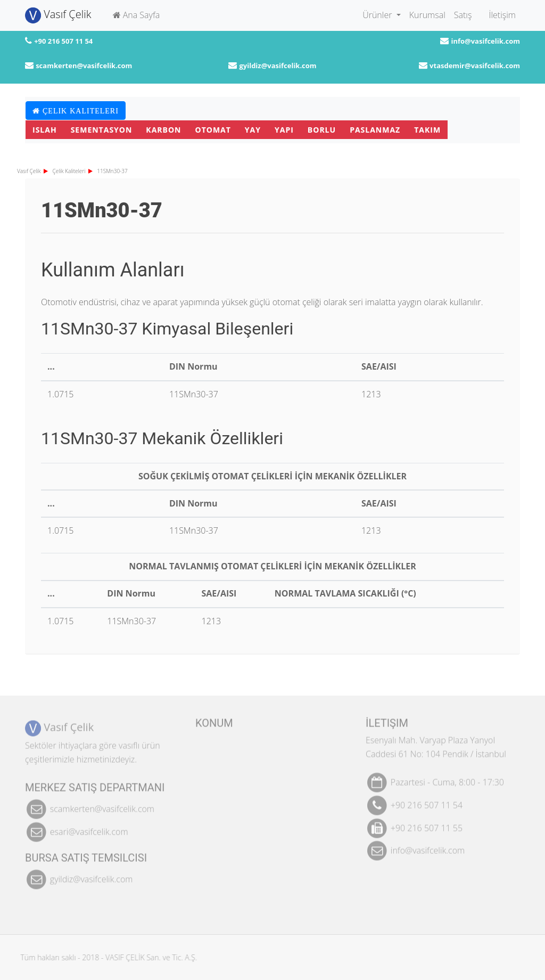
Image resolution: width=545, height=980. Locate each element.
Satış (463, 15)
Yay (253, 130)
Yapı (284, 130)
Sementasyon (102, 130)
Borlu (322, 130)
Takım (427, 130)
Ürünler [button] (378, 15)
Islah (45, 130)
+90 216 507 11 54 (63, 41)
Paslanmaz (375, 130)
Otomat (213, 130)
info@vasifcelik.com (485, 41)
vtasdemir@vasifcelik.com (475, 66)
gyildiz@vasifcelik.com (278, 66)
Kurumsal (427, 15)
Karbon (163, 130)
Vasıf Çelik (58, 15)
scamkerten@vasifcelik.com (84, 66)
